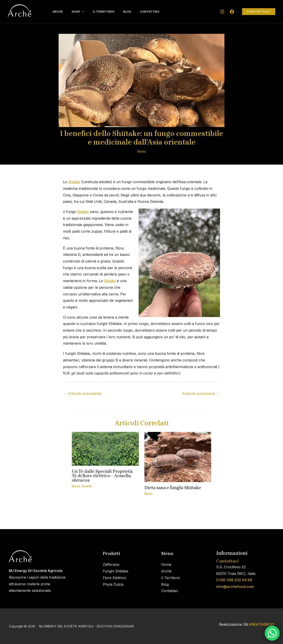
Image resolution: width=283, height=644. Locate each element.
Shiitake (75, 182)
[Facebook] (232, 12)
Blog (135, 11)
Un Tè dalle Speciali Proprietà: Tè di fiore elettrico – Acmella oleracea (102, 476)
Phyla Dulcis (113, 584)
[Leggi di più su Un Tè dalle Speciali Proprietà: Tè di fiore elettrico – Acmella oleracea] (105, 448)
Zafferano (111, 564)
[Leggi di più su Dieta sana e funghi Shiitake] (178, 457)
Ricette (87, 486)
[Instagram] (222, 12)
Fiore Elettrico (115, 578)
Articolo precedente (82, 393)
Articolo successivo (201, 393)
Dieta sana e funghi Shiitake (173, 488)
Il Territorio (109, 11)
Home (166, 564)
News (142, 151)
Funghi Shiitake (116, 571)
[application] (85, 11)
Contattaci (160, 11)
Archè (59, 11)
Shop (81, 11)
